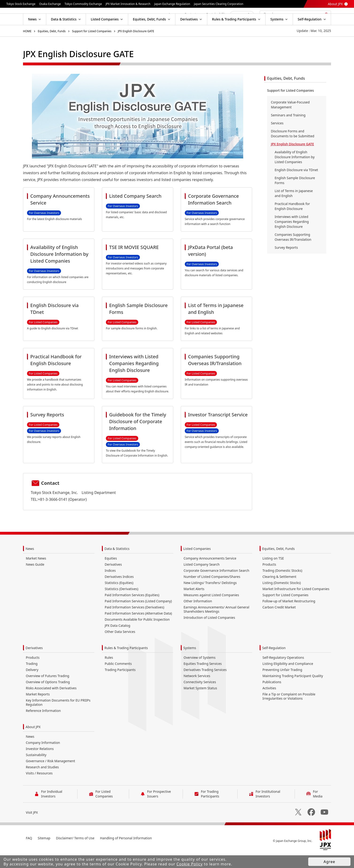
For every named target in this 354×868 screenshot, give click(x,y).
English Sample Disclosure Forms (295, 195)
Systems (190, 663)
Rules (109, 673)
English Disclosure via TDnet (296, 185)
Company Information (43, 758)
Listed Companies (197, 564)
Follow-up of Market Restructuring (289, 616)
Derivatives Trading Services (205, 685)
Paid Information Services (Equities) (132, 610)
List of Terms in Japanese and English (294, 208)
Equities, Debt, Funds (52, 46)
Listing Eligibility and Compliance (288, 679)
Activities (269, 703)
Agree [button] (329, 862)
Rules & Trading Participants (126, 663)
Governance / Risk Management (50, 776)
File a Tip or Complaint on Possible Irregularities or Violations (289, 711)
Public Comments (118, 679)
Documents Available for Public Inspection (137, 634)
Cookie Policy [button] (190, 864)
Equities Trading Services (203, 679)
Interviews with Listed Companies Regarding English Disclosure (292, 237)
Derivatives (113, 579)
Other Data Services (120, 647)
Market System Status (200, 703)
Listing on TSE (273, 573)
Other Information (198, 616)
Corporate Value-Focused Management (290, 120)
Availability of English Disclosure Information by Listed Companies (295, 172)
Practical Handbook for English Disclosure (292, 221)
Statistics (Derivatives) (121, 604)
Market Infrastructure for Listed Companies (296, 604)
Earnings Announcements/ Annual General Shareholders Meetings (216, 624)
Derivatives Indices (119, 592)
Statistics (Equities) (119, 598)
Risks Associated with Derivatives (51, 703)
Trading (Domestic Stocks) (282, 586)
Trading (32, 679)
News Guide (35, 579)
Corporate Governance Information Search (216, 586)
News (30, 564)
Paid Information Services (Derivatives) (134, 622)
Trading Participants (120, 685)
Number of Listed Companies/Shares (212, 592)
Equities (111, 573)
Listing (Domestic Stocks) (282, 598)
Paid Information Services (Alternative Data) (138, 628)
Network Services (197, 691)
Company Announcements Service (210, 573)
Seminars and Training (288, 130)
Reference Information (43, 726)
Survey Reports (286, 262)
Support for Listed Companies (92, 46)
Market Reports (38, 709)
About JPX (335, 4)
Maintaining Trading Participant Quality (293, 691)
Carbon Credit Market (279, 622)
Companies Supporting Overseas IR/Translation (293, 252)
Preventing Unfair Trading (282, 685)
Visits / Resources (39, 788)
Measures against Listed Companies (211, 610)
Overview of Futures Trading (48, 691)
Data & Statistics (117, 564)
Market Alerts (194, 604)
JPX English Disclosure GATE (136, 46)
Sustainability (36, 770)
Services (277, 138)
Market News (36, 573)
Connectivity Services (200, 697)
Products (269, 579)
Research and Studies (42, 782)
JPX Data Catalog (117, 641)
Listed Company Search (202, 579)
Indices (110, 586)
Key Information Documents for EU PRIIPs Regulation (58, 717)
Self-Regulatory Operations (283, 673)
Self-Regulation (274, 663)
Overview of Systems (200, 673)
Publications (272, 697)
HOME (27, 46)
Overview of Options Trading (48, 697)
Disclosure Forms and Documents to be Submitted (293, 149)
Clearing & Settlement (279, 592)
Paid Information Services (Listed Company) (138, 616)
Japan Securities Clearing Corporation (219, 4)
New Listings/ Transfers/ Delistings (210, 598)
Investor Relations (40, 764)
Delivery (32, 685)
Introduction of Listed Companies (209, 633)
